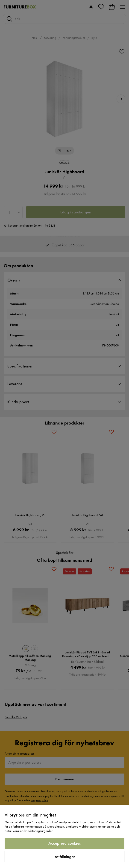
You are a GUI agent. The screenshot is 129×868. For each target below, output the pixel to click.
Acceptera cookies (64, 843)
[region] (64, 837)
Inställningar (64, 857)
